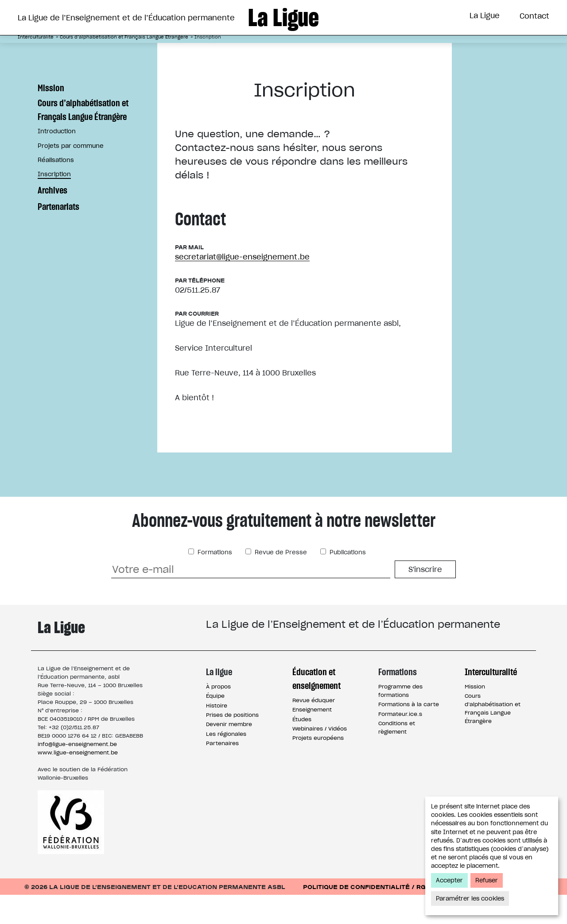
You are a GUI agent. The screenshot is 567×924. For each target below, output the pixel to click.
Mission (51, 117)
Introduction (57, 160)
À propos (218, 716)
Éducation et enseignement (317, 708)
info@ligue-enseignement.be (77, 773)
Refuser (487, 880)
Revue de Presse (280, 582)
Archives (52, 219)
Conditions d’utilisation (498, 916)
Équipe (215, 725)
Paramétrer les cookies (470, 899)
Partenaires (222, 772)
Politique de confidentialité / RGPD (369, 916)
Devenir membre (229, 753)
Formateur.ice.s (400, 743)
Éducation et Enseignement (202, 50)
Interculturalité (388, 50)
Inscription (54, 203)
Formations (307, 50)
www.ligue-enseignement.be (78, 782)
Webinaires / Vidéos (320, 758)
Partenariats (58, 236)
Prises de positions (232, 744)
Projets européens (318, 767)
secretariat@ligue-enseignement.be (242, 286)
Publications (347, 582)
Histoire (217, 735)
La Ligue (485, 15)
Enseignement (312, 739)
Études (302, 748)
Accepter (449, 880)
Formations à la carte (409, 733)
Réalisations (56, 189)
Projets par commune (71, 175)
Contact (534, 16)
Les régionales (226, 763)
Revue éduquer (314, 729)
